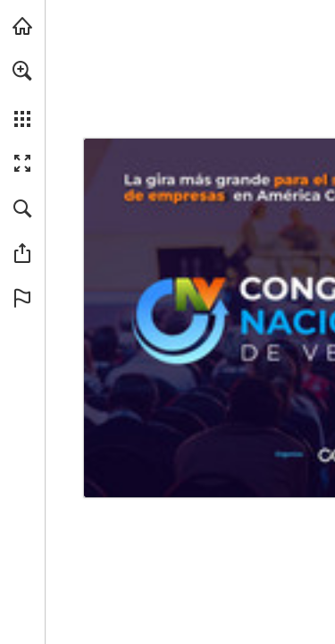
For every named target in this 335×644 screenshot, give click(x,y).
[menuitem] (22, 94)
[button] (22, 71)
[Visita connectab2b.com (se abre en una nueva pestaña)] (22, 26)
